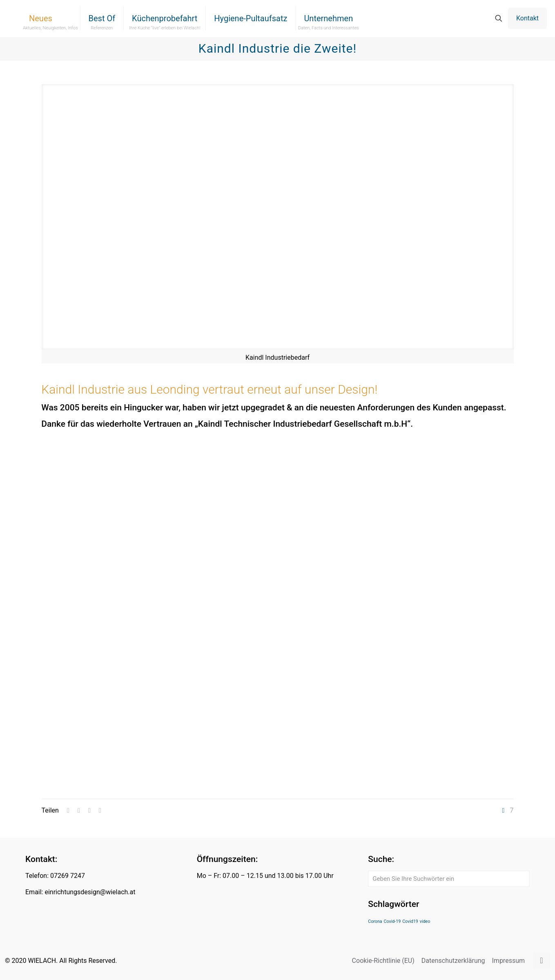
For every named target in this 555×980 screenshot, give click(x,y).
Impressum (509, 961)
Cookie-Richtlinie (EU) (383, 961)
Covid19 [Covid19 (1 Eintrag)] (410, 921)
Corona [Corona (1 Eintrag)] (375, 921)
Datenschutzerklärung (453, 961)
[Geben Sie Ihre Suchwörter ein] (449, 879)
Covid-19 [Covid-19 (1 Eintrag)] (392, 921)
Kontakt (527, 18)
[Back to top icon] (542, 960)
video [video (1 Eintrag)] (425, 921)
